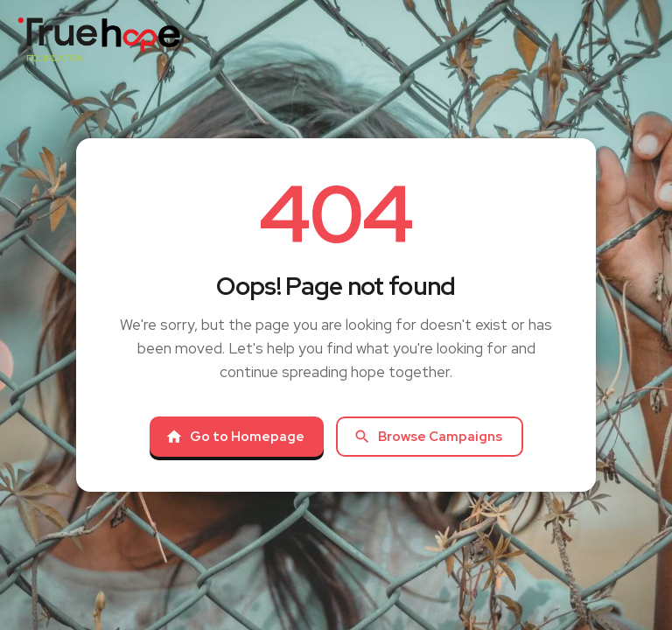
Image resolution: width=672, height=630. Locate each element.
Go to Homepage (235, 437)
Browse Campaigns (428, 437)
